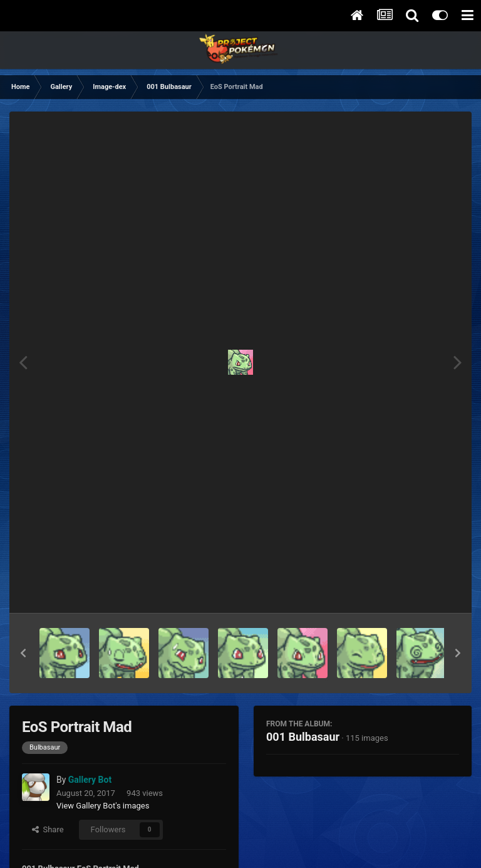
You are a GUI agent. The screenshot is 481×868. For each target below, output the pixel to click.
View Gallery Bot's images (103, 806)
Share (48, 829)
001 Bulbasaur (303, 737)
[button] (23, 653)
